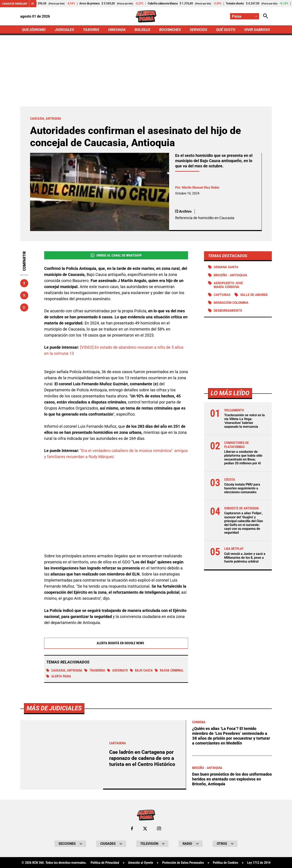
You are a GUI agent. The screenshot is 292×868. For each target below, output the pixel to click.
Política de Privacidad (105, 863)
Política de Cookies (226, 863)
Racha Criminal (169, 670)
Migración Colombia (231, 303)
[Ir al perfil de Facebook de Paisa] (132, 829)
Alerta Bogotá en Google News (116, 643)
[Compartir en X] (24, 295)
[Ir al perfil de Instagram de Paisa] (159, 829)
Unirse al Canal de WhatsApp (116, 255)
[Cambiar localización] (245, 16)
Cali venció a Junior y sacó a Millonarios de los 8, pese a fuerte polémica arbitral (245, 558)
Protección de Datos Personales (183, 863)
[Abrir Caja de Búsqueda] (266, 16)
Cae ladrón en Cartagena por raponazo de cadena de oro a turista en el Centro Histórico (142, 758)
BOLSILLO (142, 30)
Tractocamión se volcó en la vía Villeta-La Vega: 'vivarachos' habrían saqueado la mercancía (244, 421)
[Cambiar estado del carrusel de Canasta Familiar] (33, 4)
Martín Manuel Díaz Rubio (201, 187)
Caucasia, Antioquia (64, 670)
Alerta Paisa (59, 676)
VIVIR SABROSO (257, 30)
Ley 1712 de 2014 (259, 863)
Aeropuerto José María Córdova (228, 285)
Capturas (222, 295)
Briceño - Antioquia (230, 275)
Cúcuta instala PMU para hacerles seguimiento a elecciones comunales (242, 488)
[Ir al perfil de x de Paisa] (145, 829)
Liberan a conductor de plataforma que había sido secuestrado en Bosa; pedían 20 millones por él (243, 458)
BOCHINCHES (170, 30)
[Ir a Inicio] (146, 16)
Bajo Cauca (141, 670)
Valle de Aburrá (254, 295)
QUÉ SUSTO (226, 30)
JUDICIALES (64, 30)
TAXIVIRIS (91, 30)
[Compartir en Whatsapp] (24, 307)
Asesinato (118, 670)
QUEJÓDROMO (34, 30)
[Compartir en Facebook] (24, 283)
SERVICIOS (198, 30)
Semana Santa (226, 267)
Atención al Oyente (141, 863)
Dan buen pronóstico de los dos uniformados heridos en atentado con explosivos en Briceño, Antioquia (232, 779)
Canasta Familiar (15, 4)
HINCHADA (117, 30)
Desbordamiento (228, 311)
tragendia (95, 670)
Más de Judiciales (54, 708)
